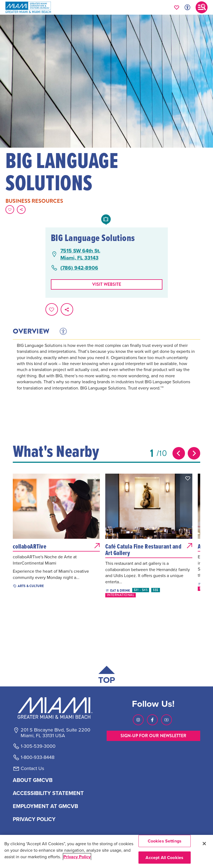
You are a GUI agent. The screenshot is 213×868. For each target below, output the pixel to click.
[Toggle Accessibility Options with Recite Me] (187, 7)
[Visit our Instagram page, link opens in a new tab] (138, 720)
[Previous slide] (179, 453)
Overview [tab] (31, 331)
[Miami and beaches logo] (55, 708)
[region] (107, 851)
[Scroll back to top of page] (107, 676)
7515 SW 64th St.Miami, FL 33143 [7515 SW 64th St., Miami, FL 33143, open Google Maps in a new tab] (80, 254)
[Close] (204, 844)
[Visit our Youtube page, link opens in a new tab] (166, 720)
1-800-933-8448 (38, 757)
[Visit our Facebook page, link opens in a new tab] (152, 720)
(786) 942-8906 (79, 268)
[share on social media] (21, 210)
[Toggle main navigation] (202, 7)
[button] (95, 478)
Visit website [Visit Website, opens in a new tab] (107, 284)
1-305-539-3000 (38, 746)
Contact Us (32, 768)
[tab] (63, 331)
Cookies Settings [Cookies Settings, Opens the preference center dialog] (165, 841)
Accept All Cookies (164, 858)
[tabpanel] (107, 374)
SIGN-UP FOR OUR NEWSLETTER (153, 736)
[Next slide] (194, 453)
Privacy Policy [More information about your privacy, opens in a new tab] (77, 857)
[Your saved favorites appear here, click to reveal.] (177, 7)
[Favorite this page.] (10, 210)
